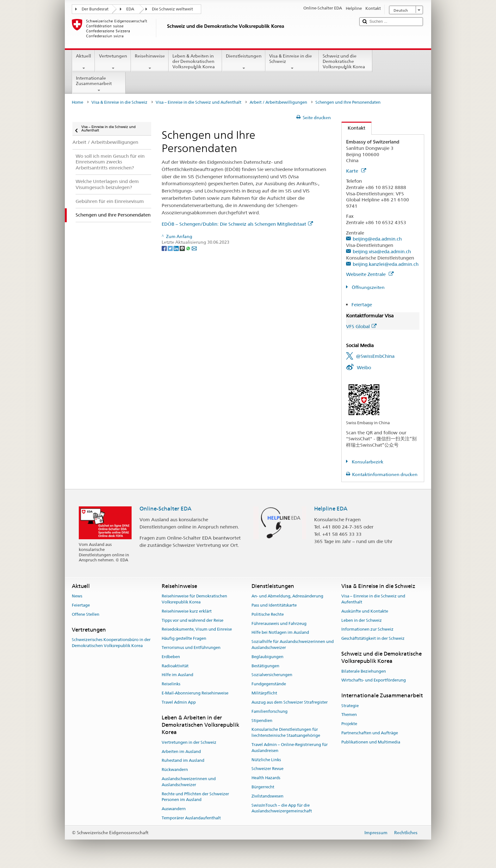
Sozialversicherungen (272, 675)
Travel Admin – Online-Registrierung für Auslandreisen (290, 748)
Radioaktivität (175, 666)
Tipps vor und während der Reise (192, 620)
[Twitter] (171, 248)
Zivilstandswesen (267, 796)
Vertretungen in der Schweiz (189, 742)
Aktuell (84, 62)
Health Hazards (266, 778)
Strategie (350, 706)
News (77, 596)
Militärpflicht (264, 693)
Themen (349, 715)
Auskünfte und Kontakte (365, 611)
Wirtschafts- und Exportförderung (374, 680)
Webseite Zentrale (370, 274)
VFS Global (361, 326)
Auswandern (174, 809)
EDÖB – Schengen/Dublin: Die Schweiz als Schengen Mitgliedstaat (237, 224)
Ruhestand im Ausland (183, 761)
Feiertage (362, 305)
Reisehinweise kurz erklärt (187, 611)
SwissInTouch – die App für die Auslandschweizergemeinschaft (282, 808)
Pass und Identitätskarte (274, 605)
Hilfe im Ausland (177, 675)
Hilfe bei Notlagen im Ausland (280, 633)
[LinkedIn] (177, 248)
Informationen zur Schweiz (367, 630)
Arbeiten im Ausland (181, 752)
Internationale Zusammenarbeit (99, 84)
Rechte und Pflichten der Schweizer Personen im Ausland (195, 797)
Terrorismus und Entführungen (191, 648)
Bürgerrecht (263, 787)
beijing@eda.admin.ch (377, 239)
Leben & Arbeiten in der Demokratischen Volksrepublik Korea (195, 62)
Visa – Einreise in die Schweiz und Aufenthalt (198, 102)
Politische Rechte (268, 614)
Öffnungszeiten (368, 287)
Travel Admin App (179, 702)
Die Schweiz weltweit (172, 9)
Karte (356, 171)
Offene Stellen (86, 614)
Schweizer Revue (267, 769)
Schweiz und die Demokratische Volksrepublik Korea (346, 62)
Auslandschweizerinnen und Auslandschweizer (189, 782)
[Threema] (183, 248)
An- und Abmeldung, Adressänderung (287, 596)
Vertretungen (113, 62)
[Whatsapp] (189, 248)
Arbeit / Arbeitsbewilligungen (278, 102)
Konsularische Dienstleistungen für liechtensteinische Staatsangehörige (286, 733)
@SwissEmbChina (375, 356)
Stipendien (262, 721)
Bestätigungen (265, 666)
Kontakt (353, 128)
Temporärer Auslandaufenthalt (191, 818)
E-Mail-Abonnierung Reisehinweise (195, 693)
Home (77, 102)
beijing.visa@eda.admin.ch (382, 251)
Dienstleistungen (244, 62)
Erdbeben (171, 657)
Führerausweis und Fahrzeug (279, 623)
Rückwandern (175, 770)
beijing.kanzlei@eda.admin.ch (386, 264)
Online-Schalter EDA (165, 509)
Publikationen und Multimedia (371, 742)
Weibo (364, 367)
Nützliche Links (266, 760)
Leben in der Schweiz (362, 620)
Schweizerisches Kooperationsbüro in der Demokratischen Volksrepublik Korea (111, 643)
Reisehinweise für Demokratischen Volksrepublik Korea (194, 599)
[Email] (194, 248)
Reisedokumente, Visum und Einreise (197, 630)
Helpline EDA (331, 509)
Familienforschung (270, 711)
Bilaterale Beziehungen (364, 671)
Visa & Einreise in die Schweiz (292, 62)
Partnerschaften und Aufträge (370, 733)
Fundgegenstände (269, 684)
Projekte (349, 724)
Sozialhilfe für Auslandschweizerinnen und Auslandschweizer (293, 645)
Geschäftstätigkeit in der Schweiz (373, 638)
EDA (130, 9)
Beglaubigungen (267, 657)
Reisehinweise (150, 62)
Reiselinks (171, 684)
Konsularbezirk (367, 462)
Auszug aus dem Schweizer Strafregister (290, 702)
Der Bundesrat (95, 9)
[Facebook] (165, 248)
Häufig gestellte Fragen (184, 638)
